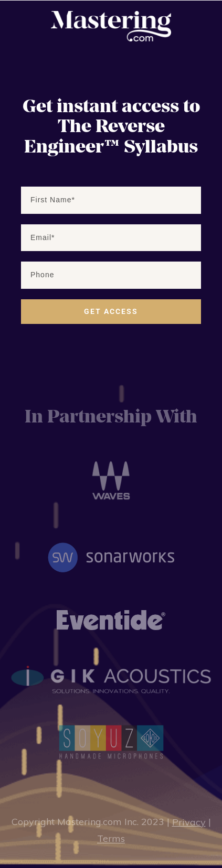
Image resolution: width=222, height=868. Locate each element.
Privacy (189, 822)
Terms (111, 839)
